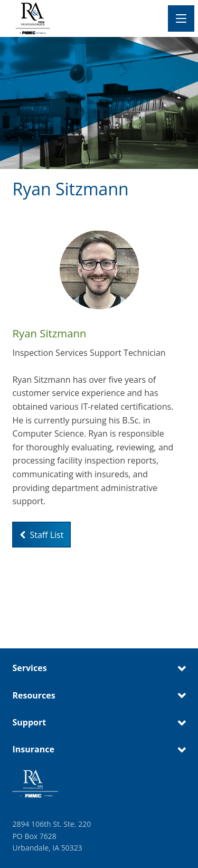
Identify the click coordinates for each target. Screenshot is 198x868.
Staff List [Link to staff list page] (41, 535)
